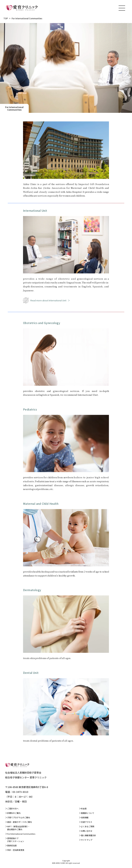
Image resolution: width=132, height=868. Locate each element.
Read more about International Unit (48, 300)
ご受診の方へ (13, 808)
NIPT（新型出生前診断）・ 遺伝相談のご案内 (17, 828)
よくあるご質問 (88, 826)
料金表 (84, 808)
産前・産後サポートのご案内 (20, 822)
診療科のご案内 (14, 813)
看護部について (88, 813)
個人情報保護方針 (89, 835)
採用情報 (85, 817)
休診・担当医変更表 (16, 850)
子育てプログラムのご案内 (19, 817)
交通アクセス (87, 822)
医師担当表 (12, 845)
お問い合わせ (87, 831)
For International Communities (21, 834)
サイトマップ (87, 840)
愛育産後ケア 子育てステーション (15, 840)
